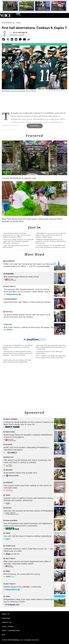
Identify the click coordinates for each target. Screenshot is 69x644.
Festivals (9, 312)
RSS (3, 635)
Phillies (9, 324)
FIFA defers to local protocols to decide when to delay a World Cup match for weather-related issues (50, 235)
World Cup (9, 457)
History (8, 508)
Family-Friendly (11, 419)
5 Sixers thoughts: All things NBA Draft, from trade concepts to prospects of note (50, 246)
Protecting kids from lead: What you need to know (49, 352)
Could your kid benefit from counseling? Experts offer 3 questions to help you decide (18, 347)
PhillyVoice (6, 15)
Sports (18, 15)
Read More (35, 126)
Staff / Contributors (11, 630)
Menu (65, 15)
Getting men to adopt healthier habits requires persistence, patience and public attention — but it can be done (18, 353)
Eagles (8, 44)
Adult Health (10, 286)
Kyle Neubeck (20, 32)
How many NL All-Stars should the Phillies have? (16, 246)
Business (9, 444)
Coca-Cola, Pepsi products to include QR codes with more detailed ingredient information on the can (18, 241)
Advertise (6, 618)
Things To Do (10, 546)
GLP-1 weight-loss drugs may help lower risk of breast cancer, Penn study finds (51, 357)
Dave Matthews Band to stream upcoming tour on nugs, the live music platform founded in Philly (17, 235)
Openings (9, 482)
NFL (14, 44)
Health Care (10, 432)
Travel (8, 495)
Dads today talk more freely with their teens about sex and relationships (17, 361)
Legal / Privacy (8, 626)
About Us (6, 614)
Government (10, 261)
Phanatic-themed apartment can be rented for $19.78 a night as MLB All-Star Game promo (51, 241)
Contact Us (6, 622)
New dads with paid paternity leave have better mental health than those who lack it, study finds (51, 347)
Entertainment (11, 299)
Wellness (9, 470)
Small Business (11, 520)
